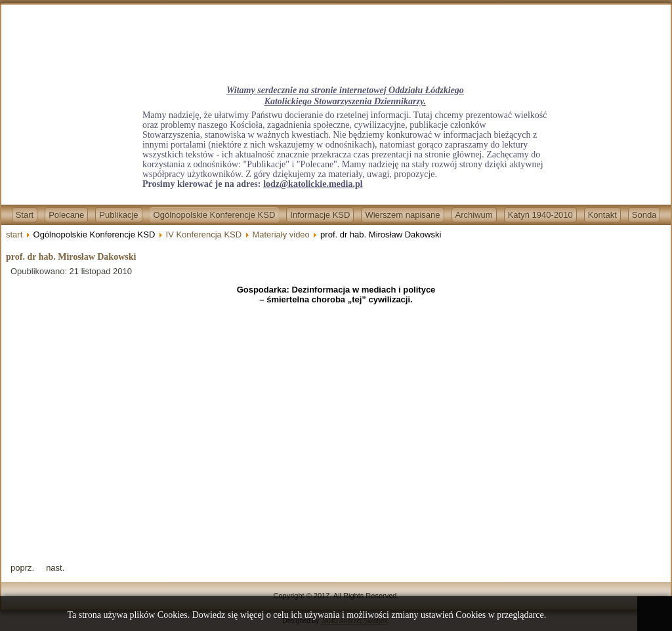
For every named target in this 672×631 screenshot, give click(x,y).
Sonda (644, 215)
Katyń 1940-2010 (540, 215)
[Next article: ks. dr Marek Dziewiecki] (55, 568)
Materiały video (281, 234)
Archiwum (474, 215)
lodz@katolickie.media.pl (313, 184)
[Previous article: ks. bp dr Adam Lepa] (22, 568)
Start (25, 215)
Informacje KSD (320, 215)
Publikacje (118, 215)
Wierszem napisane (402, 215)
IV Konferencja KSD (204, 234)
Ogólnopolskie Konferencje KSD (215, 215)
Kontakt (602, 215)
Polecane (66, 215)
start (14, 234)
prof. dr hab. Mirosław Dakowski (71, 257)
